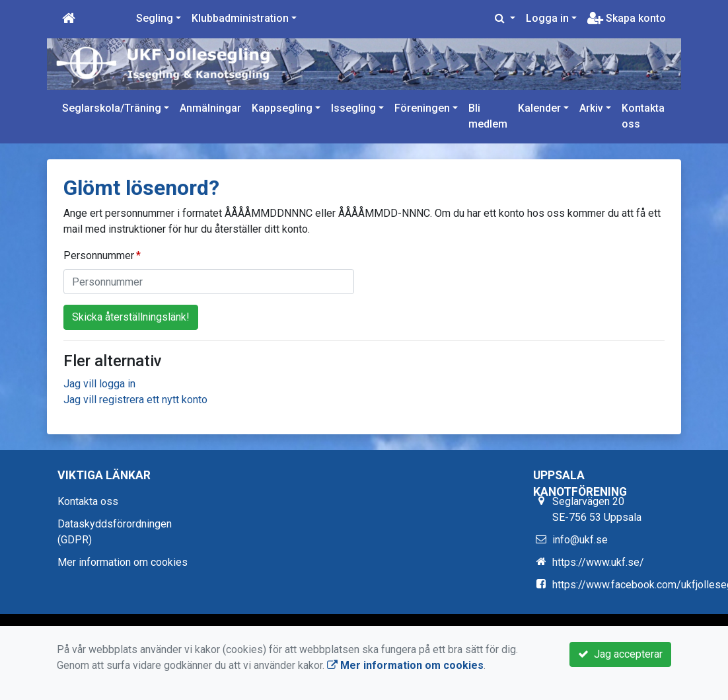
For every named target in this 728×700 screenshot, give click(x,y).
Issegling (353, 108)
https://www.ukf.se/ (598, 562)
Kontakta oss (643, 116)
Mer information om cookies (123, 562)
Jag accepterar (620, 654)
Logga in (547, 18)
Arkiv (591, 108)
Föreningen (422, 108)
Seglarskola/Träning (112, 108)
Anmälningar (210, 108)
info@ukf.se (580, 540)
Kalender (539, 108)
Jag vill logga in (99, 384)
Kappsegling (282, 108)
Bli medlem (488, 116)
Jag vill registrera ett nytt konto (135, 400)
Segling (155, 18)
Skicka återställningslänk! (131, 317)
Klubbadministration (240, 18)
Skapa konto (627, 18)
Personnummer (99, 255)
